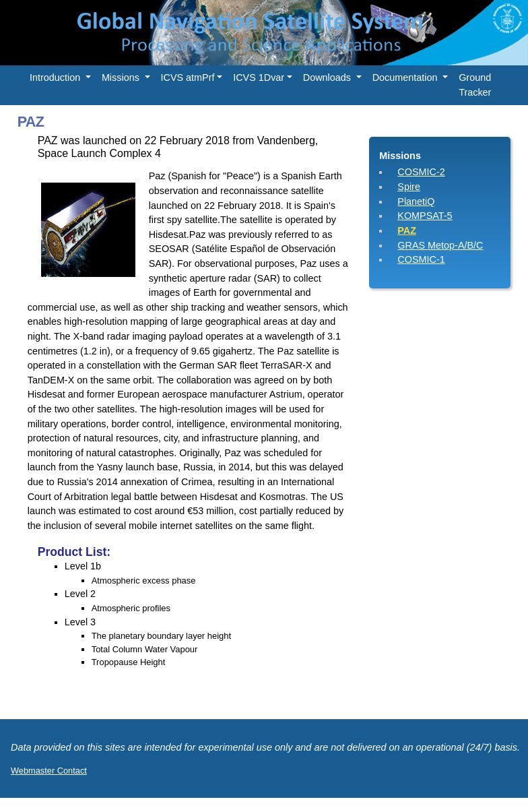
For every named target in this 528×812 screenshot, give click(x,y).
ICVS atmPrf (188, 77)
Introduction (56, 77)
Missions (122, 77)
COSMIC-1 (421, 259)
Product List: (74, 552)
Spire (409, 187)
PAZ (407, 230)
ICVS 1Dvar (259, 77)
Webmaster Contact (49, 771)
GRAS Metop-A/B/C (440, 245)
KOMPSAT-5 (425, 216)
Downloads (328, 77)
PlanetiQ (416, 201)
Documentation (406, 77)
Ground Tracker (475, 85)
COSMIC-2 (421, 172)
